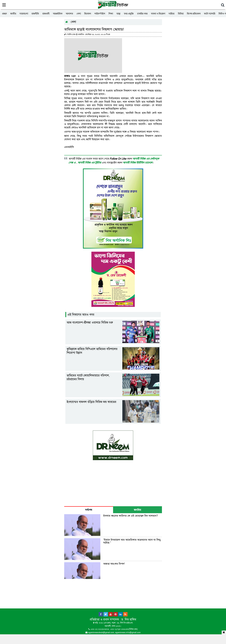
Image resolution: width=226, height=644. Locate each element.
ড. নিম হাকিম (129, 619)
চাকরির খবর (142, 14)
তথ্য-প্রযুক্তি (129, 14)
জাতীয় (13, 14)
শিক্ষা (111, 14)
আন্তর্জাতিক (58, 14)
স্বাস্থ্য (118, 14)
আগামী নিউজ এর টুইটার (90, 163)
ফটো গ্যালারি (210, 14)
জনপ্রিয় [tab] (138, 510)
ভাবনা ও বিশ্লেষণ (158, 14)
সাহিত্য (172, 14)
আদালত (69, 14)
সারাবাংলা (24, 14)
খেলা (79, 14)
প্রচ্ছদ (4, 14)
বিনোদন (88, 14)
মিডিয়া (181, 14)
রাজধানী (46, 14)
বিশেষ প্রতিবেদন (194, 14)
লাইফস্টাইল (100, 14)
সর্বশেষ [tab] (89, 510)
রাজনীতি (35, 14)
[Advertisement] (113, 639)
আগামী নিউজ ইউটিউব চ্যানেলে (138, 163)
